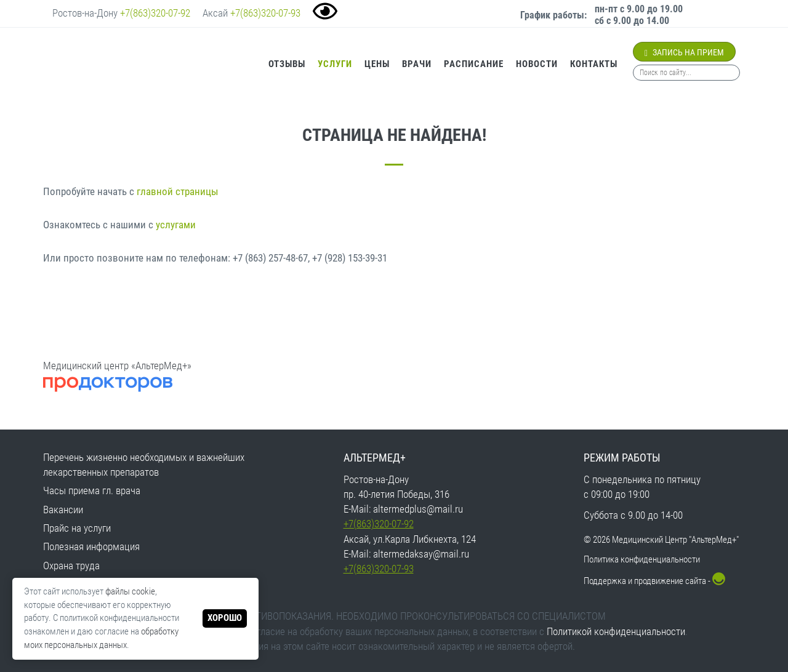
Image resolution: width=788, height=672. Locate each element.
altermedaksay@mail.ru (421, 554)
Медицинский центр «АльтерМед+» (117, 366)
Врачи (417, 64)
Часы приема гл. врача (92, 490)
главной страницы (178, 191)
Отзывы (287, 64)
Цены (377, 64)
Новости (537, 64)
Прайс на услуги (77, 528)
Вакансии (63, 510)
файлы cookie (130, 591)
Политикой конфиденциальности (616, 631)
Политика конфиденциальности (642, 559)
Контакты (594, 64)
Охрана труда (71, 566)
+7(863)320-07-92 (155, 13)
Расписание (474, 64)
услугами (176, 225)
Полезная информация (91, 546)
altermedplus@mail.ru (418, 509)
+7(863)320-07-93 (265, 13)
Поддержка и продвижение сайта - (654, 581)
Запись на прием (684, 53)
